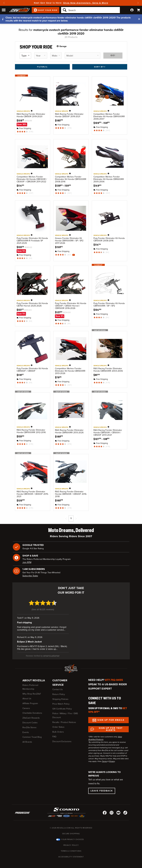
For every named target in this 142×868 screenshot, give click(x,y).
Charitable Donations (32, 711)
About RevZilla (34, 678)
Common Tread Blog (32, 735)
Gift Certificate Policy (62, 706)
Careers (26, 706)
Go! (113, 55)
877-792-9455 (114, 677)
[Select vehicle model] (83, 56)
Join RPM (27, 562)
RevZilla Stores (29, 725)
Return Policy (59, 692)
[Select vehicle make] (56, 56)
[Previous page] (66, 518)
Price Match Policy (61, 702)
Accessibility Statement (71, 854)
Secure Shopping (71, 831)
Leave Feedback (102, 788)
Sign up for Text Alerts (111, 727)
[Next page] (76, 518)
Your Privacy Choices (72, 837)
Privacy (112, 759)
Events (26, 730)
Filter (42, 67)
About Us (27, 696)
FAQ (54, 734)
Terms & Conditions (71, 849)
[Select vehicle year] (41, 56)
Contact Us (58, 687)
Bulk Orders (58, 729)
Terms (104, 759)
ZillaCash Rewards (31, 715)
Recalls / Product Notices (64, 720)
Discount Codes (30, 720)
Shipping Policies (60, 697)
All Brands (27, 739)
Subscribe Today (30, 576)
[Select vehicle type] (25, 56)
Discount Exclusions (62, 739)
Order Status (58, 725)
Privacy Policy (71, 843)
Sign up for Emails (111, 718)
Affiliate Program (30, 701)
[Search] (90, 10)
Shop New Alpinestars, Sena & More (86, 3)
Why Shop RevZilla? (32, 691)
